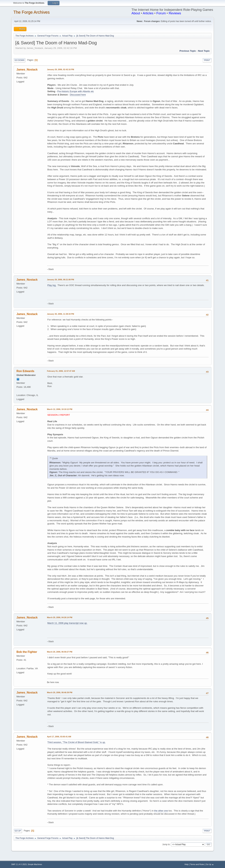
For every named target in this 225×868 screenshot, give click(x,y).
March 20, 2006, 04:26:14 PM (60, 617)
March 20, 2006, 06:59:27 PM (60, 652)
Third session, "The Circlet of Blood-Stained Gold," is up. (77, 742)
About (136, 13)
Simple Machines (35, 864)
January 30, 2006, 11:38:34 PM (61, 314)
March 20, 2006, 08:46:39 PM (60, 692)
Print (207, 60)
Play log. (52, 285)
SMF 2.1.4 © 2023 (19, 864)
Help (186, 864)
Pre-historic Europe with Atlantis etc (76, 91)
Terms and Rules (197, 864)
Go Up (18, 831)
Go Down (20, 60)
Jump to (166, 844)
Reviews (175, 13)
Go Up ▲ (210, 864)
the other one (161, 811)
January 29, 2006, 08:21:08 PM (61, 280)
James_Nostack (27, 70)
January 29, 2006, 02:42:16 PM (61, 69)
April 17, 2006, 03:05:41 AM (59, 737)
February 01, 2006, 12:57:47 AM (61, 371)
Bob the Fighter (27, 652)
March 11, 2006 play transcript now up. (67, 623)
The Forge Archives (32, 12)
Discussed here (78, 95)
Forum (161, 13)
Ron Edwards (25, 371)
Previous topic (188, 51)
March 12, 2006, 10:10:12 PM (60, 409)
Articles (148, 13)
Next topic (204, 51)
